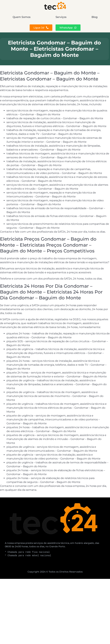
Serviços (61, 17)
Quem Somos (22, 17)
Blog (95, 17)
